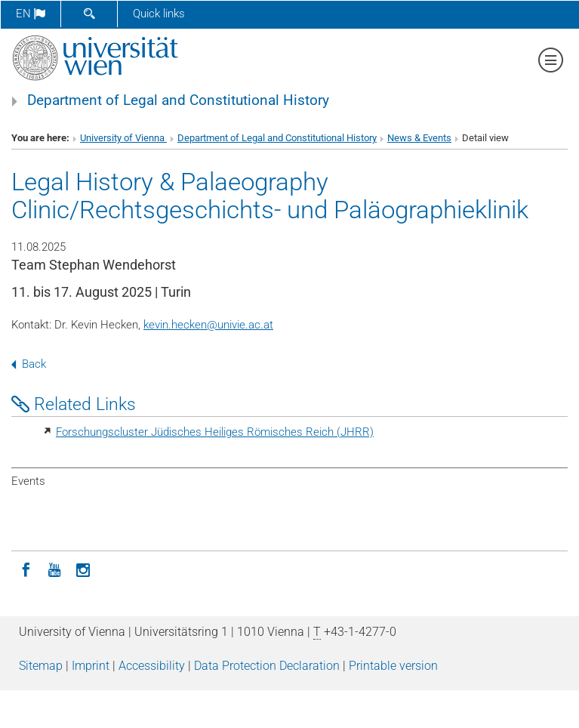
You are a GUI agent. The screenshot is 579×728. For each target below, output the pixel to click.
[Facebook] (26, 569)
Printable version (393, 666)
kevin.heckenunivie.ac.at (208, 325)
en (31, 14)
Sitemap (41, 666)
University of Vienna (123, 138)
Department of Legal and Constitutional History (178, 100)
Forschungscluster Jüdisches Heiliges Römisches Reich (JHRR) (215, 432)
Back (29, 364)
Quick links (159, 14)
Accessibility (152, 666)
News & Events (419, 138)
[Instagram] (83, 569)
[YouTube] (54, 569)
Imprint (91, 666)
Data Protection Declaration (267, 666)
